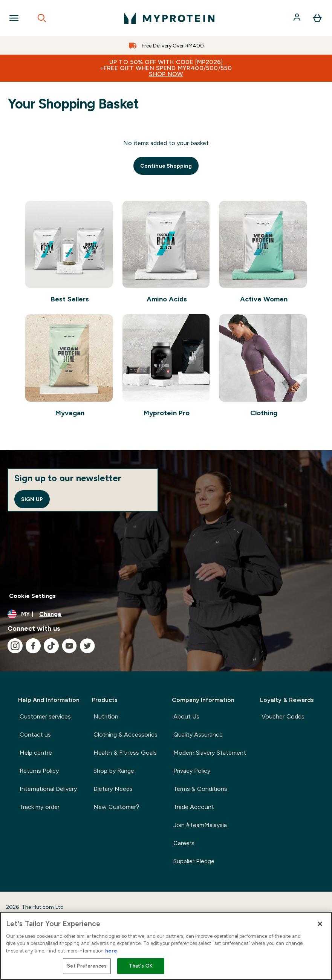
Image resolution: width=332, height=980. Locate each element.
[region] (166, 946)
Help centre (36, 753)
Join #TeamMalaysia (200, 825)
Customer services (45, 716)
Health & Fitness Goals (125, 753)
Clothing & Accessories (125, 735)
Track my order (40, 807)
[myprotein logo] (169, 18)
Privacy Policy (192, 771)
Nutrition (106, 716)
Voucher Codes (283, 716)
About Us (186, 716)
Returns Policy (39, 771)
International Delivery (48, 789)
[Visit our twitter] (87, 646)
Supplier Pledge (194, 861)
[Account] (298, 18)
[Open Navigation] (14, 18)
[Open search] (42, 18)
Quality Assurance (198, 735)
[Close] (320, 924)
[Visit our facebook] (33, 646)
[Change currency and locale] (166, 614)
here (111, 951)
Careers (184, 843)
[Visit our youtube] (69, 646)
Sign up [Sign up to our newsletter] (32, 499)
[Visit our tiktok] (51, 646)
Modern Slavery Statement (210, 753)
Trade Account (194, 807)
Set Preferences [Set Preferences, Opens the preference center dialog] (87, 966)
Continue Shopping (166, 166)
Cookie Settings (32, 596)
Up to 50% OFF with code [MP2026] (166, 68)
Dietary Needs (113, 789)
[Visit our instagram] (15, 646)
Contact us (35, 735)
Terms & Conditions (200, 789)
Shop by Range (114, 771)
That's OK (141, 966)
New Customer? (116, 807)
